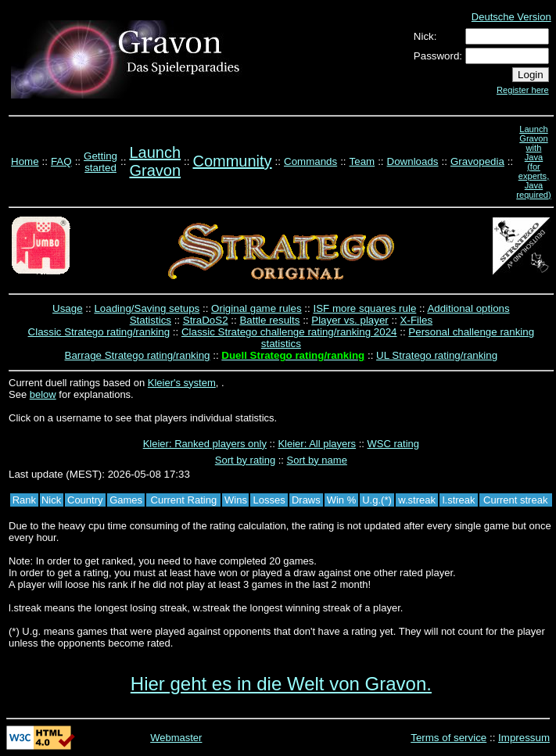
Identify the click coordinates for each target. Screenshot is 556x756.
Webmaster (176, 738)
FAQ (61, 161)
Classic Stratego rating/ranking (99, 332)
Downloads (413, 161)
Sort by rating (245, 460)
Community (232, 161)
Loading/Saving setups (147, 308)
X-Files (416, 320)
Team (362, 161)
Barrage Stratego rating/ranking (138, 355)
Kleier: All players (317, 444)
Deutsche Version (511, 17)
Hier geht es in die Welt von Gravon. (281, 684)
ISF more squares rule (364, 308)
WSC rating (393, 444)
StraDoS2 (206, 320)
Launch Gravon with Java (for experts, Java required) (533, 162)
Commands (310, 161)
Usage (68, 308)
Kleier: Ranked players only (205, 444)
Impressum (524, 738)
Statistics (151, 320)
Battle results (269, 320)
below (43, 394)
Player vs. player (350, 320)
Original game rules (256, 308)
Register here (523, 90)
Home (25, 161)
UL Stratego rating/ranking (437, 355)
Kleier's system (182, 383)
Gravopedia (477, 161)
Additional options (468, 308)
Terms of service (448, 738)
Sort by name (317, 460)
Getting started (100, 162)
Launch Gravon (155, 161)
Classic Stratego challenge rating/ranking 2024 (289, 332)
